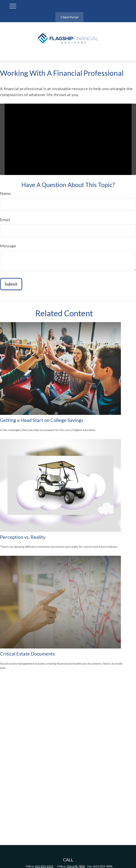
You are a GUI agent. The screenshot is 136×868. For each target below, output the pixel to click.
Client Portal (69, 17)
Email (5, 220)
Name (5, 193)
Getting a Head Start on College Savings (42, 420)
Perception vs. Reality (23, 537)
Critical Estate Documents (27, 654)
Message (8, 246)
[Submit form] (11, 284)
